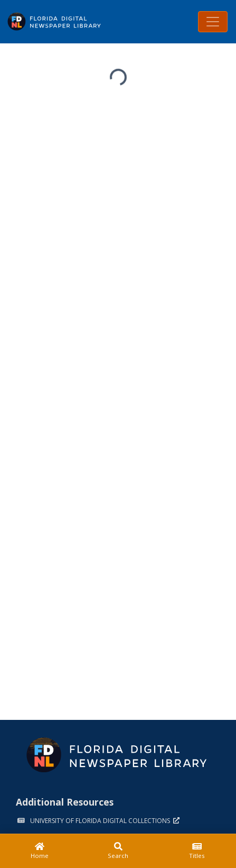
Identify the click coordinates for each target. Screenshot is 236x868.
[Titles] (197, 851)
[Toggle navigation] (213, 22)
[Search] (118, 851)
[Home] (39, 851)
